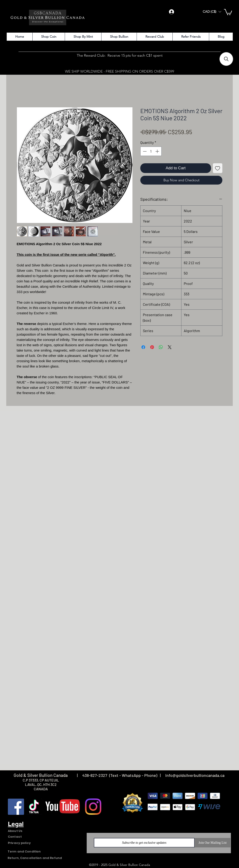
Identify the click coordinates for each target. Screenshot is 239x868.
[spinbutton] (151, 151)
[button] (212, 12)
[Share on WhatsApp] (161, 347)
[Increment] (158, 151)
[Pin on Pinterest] (152, 347)
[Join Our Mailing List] (213, 843)
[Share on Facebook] (143, 347)
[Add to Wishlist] (218, 168)
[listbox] (212, 12)
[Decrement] (144, 151)
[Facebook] (16, 807)
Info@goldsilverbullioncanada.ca (195, 775)
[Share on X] (170, 347)
